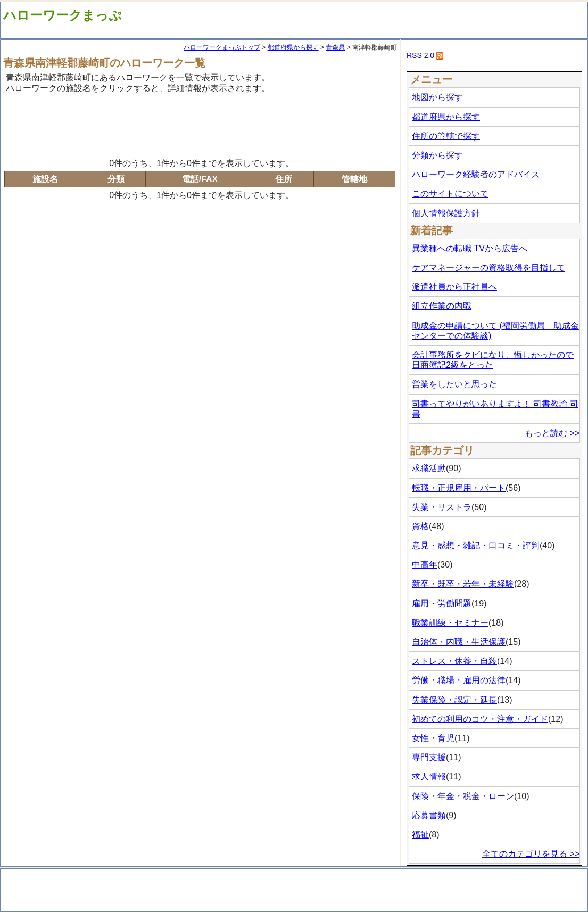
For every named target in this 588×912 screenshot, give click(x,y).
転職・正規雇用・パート (459, 488)
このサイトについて (450, 194)
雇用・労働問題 (442, 603)
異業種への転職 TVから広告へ (470, 248)
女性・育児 (433, 738)
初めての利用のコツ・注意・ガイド (480, 719)
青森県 (335, 47)
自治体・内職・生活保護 (459, 642)
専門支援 (429, 757)
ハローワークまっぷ (63, 15)
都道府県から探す (293, 47)
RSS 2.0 (420, 55)
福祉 (420, 835)
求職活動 (429, 468)
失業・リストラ (442, 507)
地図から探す (437, 97)
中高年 (425, 565)
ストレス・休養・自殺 (454, 661)
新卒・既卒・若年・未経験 (463, 584)
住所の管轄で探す (446, 136)
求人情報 (429, 777)
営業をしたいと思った (454, 384)
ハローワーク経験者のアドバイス (476, 174)
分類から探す (437, 155)
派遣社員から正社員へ (454, 287)
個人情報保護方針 (446, 213)
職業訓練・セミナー (450, 623)
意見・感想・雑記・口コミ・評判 (476, 545)
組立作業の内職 (442, 306)
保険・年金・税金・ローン (463, 796)
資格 (420, 526)
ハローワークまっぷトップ (222, 47)
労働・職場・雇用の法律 (459, 680)
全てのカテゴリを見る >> (531, 854)
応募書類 (429, 815)
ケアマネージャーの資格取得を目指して (488, 268)
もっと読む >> (552, 433)
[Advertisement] (200, 124)
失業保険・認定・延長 (454, 700)
